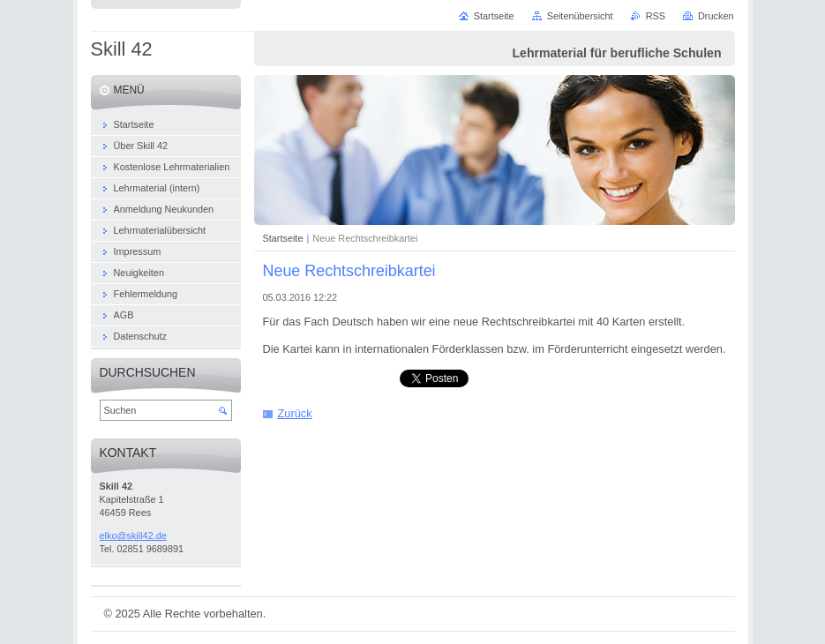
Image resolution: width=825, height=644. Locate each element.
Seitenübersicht (580, 16)
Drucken (716, 16)
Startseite (283, 238)
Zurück (295, 413)
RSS (656, 16)
